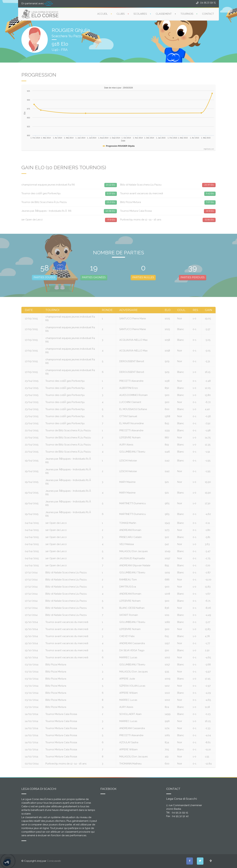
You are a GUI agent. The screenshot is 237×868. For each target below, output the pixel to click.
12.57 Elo (111, 193)
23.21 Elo (111, 202)
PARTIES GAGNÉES (94, 277)
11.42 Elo (210, 193)
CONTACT (208, 14)
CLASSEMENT (164, 14)
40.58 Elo (110, 211)
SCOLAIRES (140, 14)
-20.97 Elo (209, 185)
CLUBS (121, 14)
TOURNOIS (187, 14)
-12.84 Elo (209, 220)
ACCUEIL (102, 14)
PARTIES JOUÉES (44, 277)
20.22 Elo (111, 185)
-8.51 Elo (210, 211)
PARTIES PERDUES (193, 277)
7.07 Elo (210, 202)
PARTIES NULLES (143, 277)
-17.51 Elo (111, 220)
